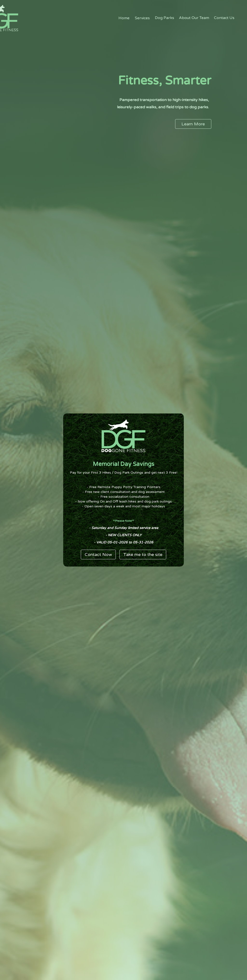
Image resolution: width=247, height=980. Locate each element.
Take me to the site (143, 554)
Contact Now (98, 554)
